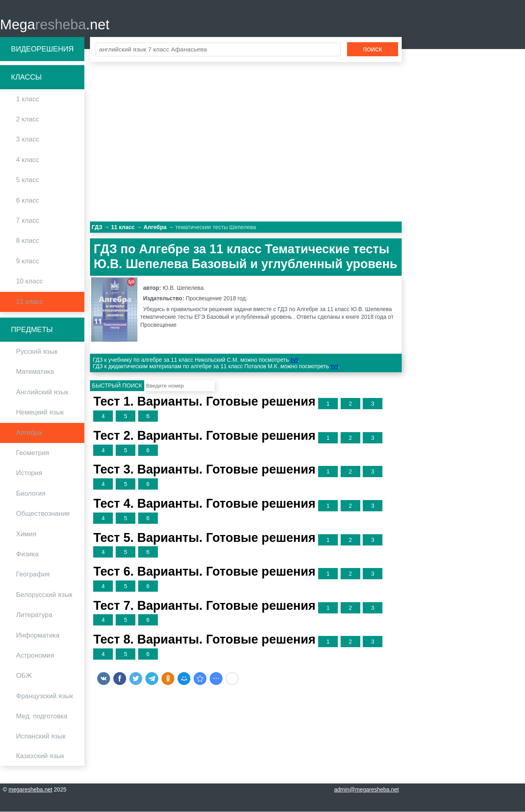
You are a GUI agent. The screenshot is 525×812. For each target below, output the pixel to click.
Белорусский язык (44, 595)
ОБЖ (24, 676)
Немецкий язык (40, 413)
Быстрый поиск (117, 386)
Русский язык (37, 352)
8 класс (28, 241)
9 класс (28, 261)
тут (294, 360)
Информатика (38, 635)
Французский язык (45, 696)
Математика (35, 372)
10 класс (30, 282)
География (33, 575)
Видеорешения (42, 49)
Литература (34, 615)
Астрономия (35, 656)
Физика (27, 555)
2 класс (28, 120)
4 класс (28, 160)
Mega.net (55, 24)
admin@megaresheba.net (367, 790)
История (29, 473)
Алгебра (29, 433)
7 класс (28, 221)
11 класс (30, 302)
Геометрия (33, 453)
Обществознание (43, 514)
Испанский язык (41, 737)
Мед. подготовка (42, 717)
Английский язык (42, 393)
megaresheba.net (30, 790)
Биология (31, 494)
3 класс (28, 140)
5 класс (28, 180)
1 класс (28, 99)
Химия (26, 534)
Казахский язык (40, 756)
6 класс (28, 200)
